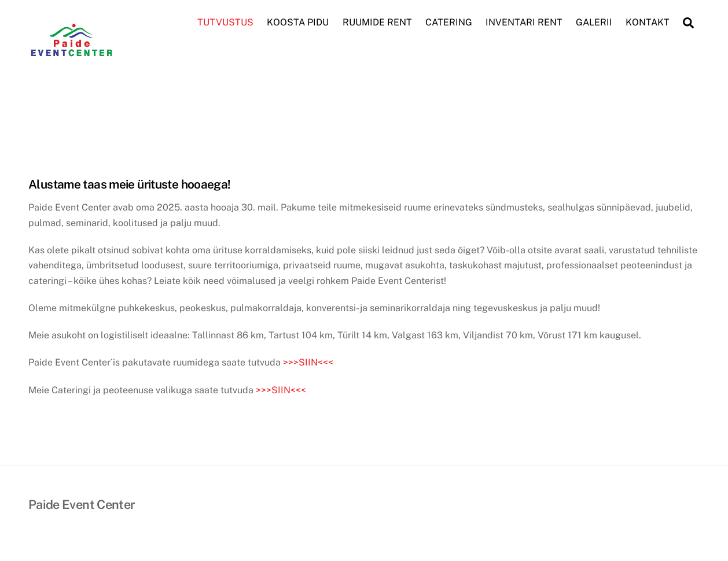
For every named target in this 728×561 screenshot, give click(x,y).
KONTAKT (648, 22)
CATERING (449, 22)
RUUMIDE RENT (377, 22)
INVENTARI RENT (524, 22)
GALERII (594, 22)
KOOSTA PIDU (298, 22)
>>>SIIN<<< (308, 362)
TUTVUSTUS (225, 22)
